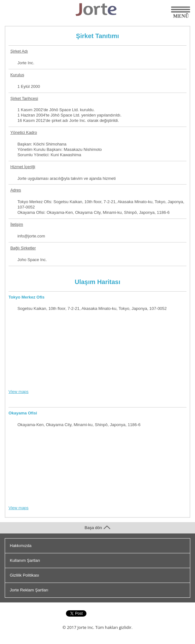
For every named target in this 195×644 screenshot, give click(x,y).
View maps (18, 392)
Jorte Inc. (86, 627)
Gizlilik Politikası (24, 575)
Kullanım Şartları (25, 560)
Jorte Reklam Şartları (29, 590)
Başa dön (98, 528)
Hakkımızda (21, 546)
